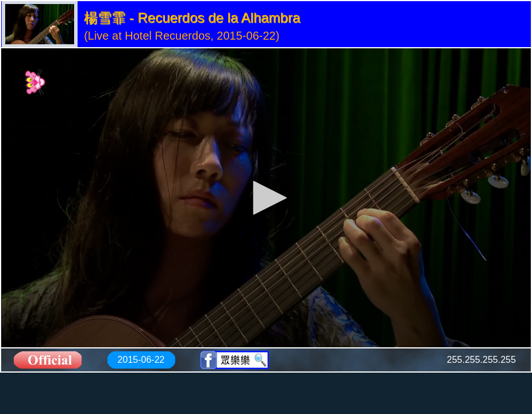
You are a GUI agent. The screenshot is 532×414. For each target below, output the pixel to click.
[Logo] (36, 82)
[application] (266, 198)
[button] (266, 198)
